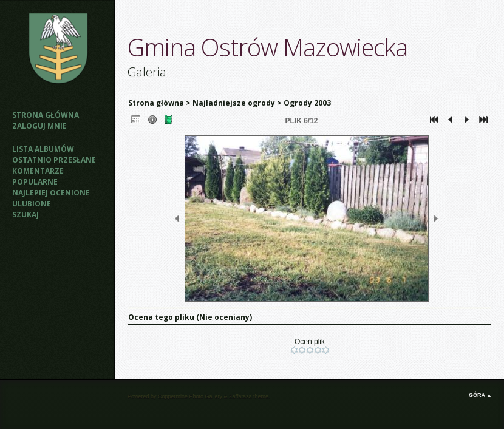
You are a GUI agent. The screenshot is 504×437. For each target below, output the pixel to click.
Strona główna (46, 115)
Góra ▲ (480, 395)
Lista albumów (43, 149)
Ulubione (32, 204)
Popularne (35, 182)
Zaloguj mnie (39, 126)
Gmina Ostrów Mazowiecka (267, 47)
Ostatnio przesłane (54, 160)
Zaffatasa (240, 396)
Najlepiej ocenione (51, 193)
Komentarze (38, 171)
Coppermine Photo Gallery (190, 396)
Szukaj (26, 215)
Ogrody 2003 (307, 103)
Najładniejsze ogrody (234, 103)
